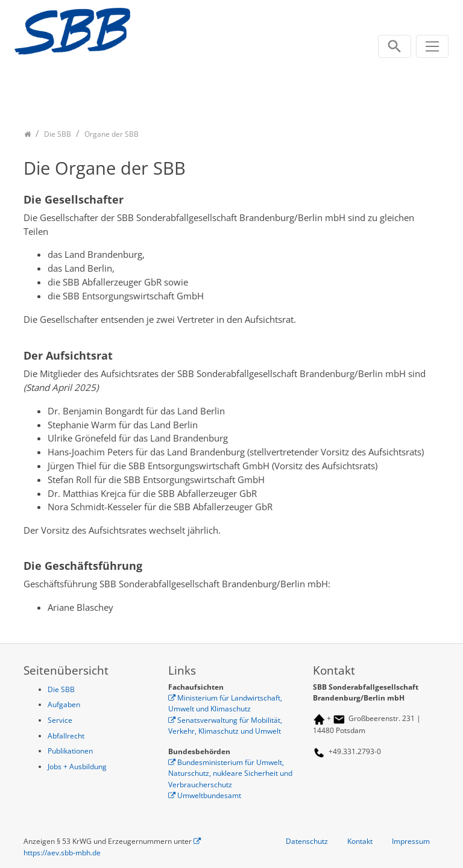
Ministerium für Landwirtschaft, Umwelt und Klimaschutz (225, 703)
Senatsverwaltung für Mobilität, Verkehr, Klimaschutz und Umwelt (225, 726)
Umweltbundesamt (209, 795)
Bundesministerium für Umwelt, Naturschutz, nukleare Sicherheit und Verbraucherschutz (230, 773)
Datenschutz (307, 841)
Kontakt (360, 841)
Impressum (411, 841)
